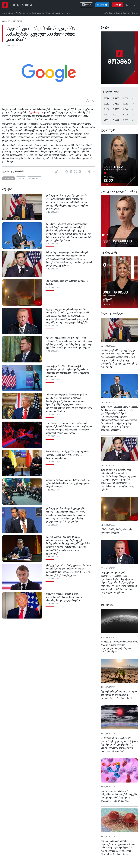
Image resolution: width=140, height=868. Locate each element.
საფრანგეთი (34, 178)
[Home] (5, 5)
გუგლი (21, 178)
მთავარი (6, 21)
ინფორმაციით (35, 113)
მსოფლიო (18, 21)
